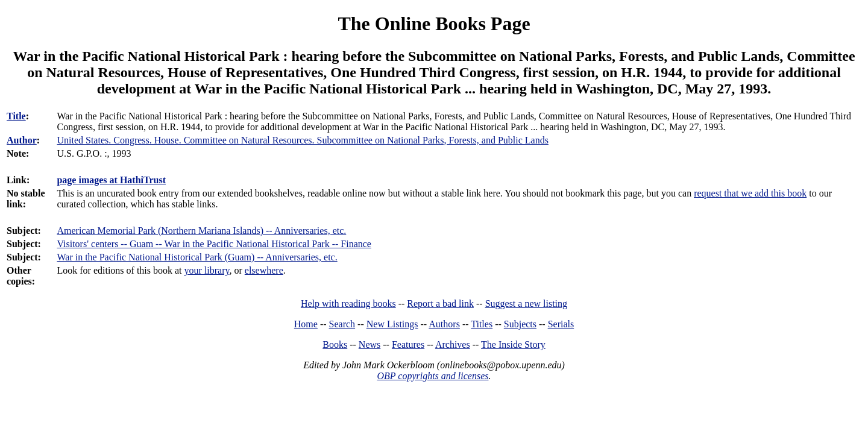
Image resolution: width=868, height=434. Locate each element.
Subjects (520, 324)
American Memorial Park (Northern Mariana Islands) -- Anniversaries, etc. (201, 231)
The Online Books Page (434, 24)
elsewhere (264, 270)
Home (306, 324)
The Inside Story (513, 344)
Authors (444, 324)
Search (342, 324)
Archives (453, 344)
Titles (482, 324)
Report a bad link (440, 303)
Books (335, 344)
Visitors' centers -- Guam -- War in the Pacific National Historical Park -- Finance (214, 244)
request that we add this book (750, 193)
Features (408, 344)
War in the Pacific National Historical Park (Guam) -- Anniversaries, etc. (197, 257)
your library (207, 270)
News (370, 344)
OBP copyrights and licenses (432, 376)
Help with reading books (348, 303)
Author (22, 140)
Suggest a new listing (526, 303)
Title (16, 116)
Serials (561, 324)
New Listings (392, 324)
